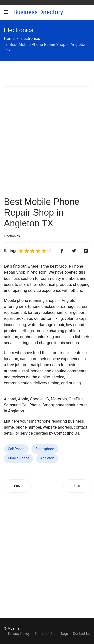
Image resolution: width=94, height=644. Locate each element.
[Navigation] (6, 12)
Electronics (12, 236)
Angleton (47, 458)
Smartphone (45, 449)
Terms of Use (45, 634)
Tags (64, 634)
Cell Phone (16, 449)
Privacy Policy (19, 634)
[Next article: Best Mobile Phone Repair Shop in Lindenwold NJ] (77, 486)
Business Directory (38, 12)
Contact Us (82, 634)
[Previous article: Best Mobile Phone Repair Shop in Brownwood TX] (17, 486)
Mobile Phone (18, 458)
